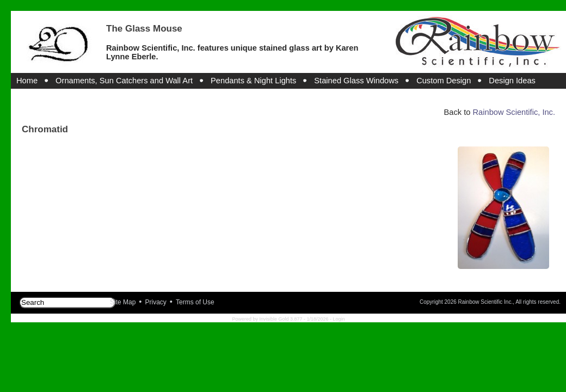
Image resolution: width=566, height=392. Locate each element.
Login (339, 319)
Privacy (156, 302)
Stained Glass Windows (356, 81)
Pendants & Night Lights (253, 81)
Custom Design (444, 81)
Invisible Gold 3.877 (281, 319)
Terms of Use (195, 302)
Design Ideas (512, 81)
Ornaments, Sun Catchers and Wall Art (124, 81)
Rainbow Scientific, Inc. (514, 112)
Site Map (123, 302)
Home (27, 81)
